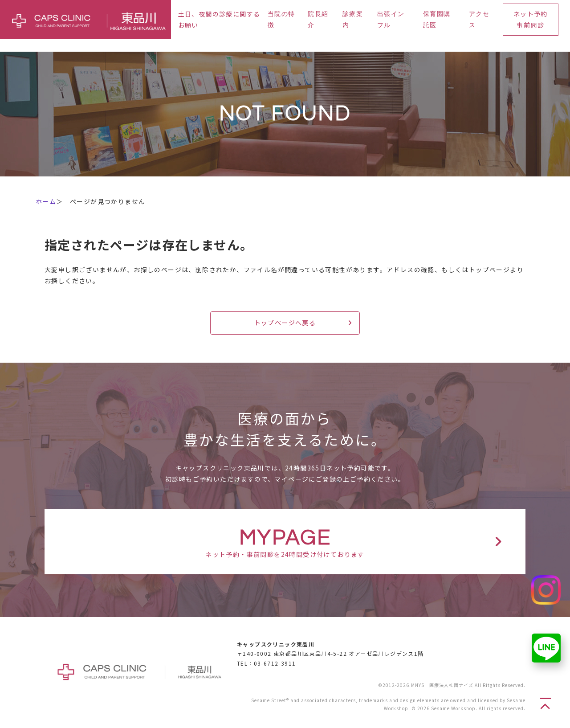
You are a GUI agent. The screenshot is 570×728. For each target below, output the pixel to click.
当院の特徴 (281, 20)
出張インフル (391, 20)
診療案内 (353, 20)
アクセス (479, 20)
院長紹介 (318, 20)
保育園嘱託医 (437, 20)
